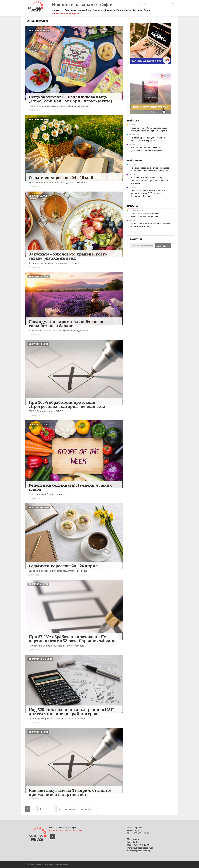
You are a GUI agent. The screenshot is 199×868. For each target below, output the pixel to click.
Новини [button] (55, 11)
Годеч (120, 11)
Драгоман (109, 11)
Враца (147, 11)
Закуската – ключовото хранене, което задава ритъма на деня (68, 256)
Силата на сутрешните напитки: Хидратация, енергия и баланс (145, 215)
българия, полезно (39, 277)
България (137, 11)
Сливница (97, 11)
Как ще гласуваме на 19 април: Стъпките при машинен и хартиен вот (70, 792)
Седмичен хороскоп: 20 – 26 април (63, 566)
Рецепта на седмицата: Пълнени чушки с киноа (71, 487)
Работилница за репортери (66, 14)
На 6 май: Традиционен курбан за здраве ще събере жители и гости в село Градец (150, 169)
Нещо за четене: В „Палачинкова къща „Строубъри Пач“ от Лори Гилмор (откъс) (71, 99)
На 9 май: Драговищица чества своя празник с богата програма (148, 139)
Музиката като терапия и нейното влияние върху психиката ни (150, 225)
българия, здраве (38, 196)
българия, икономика (40, 659)
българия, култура (39, 31)
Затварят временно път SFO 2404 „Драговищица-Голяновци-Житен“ (147, 149)
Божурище (71, 11)
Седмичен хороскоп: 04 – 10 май (61, 177)
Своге (128, 11)
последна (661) (87, 809)
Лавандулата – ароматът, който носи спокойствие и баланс (66, 324)
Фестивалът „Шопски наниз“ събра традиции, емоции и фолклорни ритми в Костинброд (149, 181)
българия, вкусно (38, 425)
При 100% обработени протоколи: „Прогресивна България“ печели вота (67, 404)
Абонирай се (163, 246)
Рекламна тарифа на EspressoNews (66, 830)
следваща (70, 809)
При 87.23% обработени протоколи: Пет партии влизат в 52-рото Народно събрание (73, 639)
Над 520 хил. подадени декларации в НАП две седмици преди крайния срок (71, 712)
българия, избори (38, 344)
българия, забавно (39, 119)
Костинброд (84, 11)
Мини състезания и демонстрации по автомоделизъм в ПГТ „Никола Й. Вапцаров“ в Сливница (148, 193)
